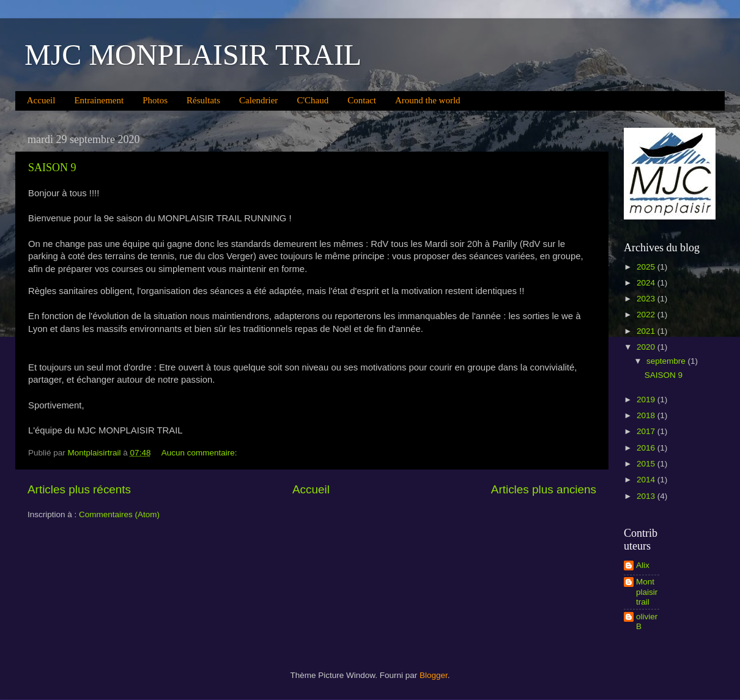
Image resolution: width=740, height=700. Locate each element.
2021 (647, 331)
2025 (647, 267)
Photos (155, 100)
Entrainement (99, 100)
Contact (362, 100)
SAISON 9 (52, 168)
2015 (647, 464)
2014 (647, 480)
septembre (667, 361)
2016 (647, 448)
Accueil (41, 100)
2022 (647, 315)
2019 (647, 400)
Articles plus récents (79, 489)
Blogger (434, 675)
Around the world (428, 100)
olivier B (647, 621)
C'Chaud (313, 100)
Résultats (203, 100)
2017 (647, 431)
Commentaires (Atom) (119, 514)
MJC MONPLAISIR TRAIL (193, 55)
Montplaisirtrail (647, 591)
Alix (643, 565)
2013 (647, 496)
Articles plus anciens (544, 489)
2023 (647, 299)
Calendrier (258, 100)
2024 (647, 283)
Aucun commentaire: (201, 453)
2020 (647, 347)
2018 (647, 415)
